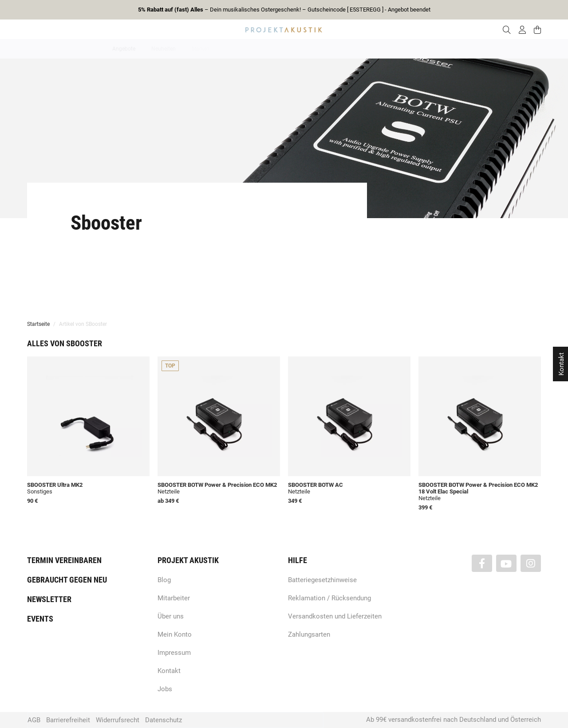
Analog (234, 49)
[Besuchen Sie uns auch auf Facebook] (482, 563)
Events (40, 619)
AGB (34, 720)
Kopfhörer (414, 49)
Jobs (165, 689)
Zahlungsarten (309, 634)
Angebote (124, 49)
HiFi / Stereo (274, 49)
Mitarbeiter (174, 598)
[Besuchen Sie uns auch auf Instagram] (531, 563)
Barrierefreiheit (68, 720)
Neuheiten (164, 49)
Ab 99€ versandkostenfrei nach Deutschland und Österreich (454, 720)
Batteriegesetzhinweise (322, 580)
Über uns (171, 616)
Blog (164, 580)
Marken (201, 49)
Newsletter (49, 599)
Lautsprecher (371, 49)
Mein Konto (175, 634)
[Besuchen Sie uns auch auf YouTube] (506, 563)
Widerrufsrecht (118, 720)
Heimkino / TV (322, 49)
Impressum (174, 653)
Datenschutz (164, 720)
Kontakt (169, 671)
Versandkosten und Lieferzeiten (335, 616)
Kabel (449, 49)
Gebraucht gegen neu (67, 580)
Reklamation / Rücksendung (329, 598)
